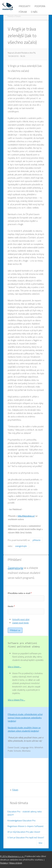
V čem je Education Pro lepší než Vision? (26, 837)
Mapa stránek (16, 863)
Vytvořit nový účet (21, 619)
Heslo (11, 606)
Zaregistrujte (15, 568)
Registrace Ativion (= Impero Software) (25, 826)
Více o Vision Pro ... (16, 700)
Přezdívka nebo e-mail (20, 593)
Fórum (23, 12)
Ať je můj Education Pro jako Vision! (24, 832)
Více (40, 843)
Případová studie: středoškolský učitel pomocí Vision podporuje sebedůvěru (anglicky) (25, 718)
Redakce (4, 863)
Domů (10, 16)
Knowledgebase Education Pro (21, 820)
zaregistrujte (21, 546)
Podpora (40, 6)
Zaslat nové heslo (20, 623)
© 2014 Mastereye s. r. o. (12, 856)
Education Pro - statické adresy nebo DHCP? (25, 813)
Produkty (25, 6)
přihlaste (37, 540)
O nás (34, 12)
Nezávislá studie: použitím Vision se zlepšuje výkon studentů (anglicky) (24, 729)
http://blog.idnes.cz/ (26, 516)
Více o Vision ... (14, 667)
